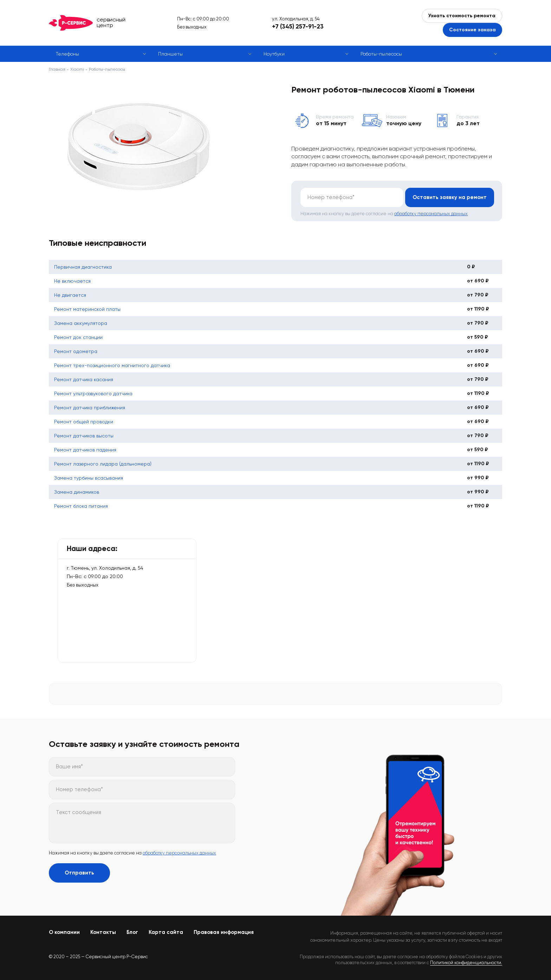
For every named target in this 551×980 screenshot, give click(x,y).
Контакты (103, 932)
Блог (132, 932)
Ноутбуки (274, 54)
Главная (57, 69)
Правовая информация (224, 932)
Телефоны (67, 54)
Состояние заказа (472, 30)
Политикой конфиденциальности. (466, 963)
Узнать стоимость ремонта (462, 16)
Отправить (79, 873)
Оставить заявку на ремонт (449, 197)
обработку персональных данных (431, 214)
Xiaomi (77, 69)
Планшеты (170, 54)
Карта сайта (166, 932)
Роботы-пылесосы (381, 54)
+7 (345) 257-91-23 (298, 26)
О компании (64, 932)
